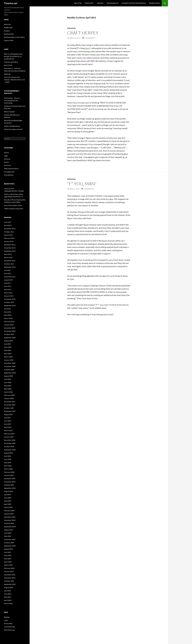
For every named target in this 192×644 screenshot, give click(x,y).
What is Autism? (10, 112)
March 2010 (8, 318)
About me (78, 3)
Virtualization (9, 175)
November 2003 (10, 539)
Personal (71, 28)
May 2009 (8, 350)
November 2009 (10, 331)
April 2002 (8, 600)
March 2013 (8, 257)
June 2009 (8, 347)
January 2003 (9, 571)
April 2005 (8, 504)
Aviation (100, 3)
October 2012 (9, 264)
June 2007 (8, 421)
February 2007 (9, 434)
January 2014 (9, 241)
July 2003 (7, 552)
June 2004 (8, 533)
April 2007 (8, 427)
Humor (7, 153)
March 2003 (8, 565)
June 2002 (8, 594)
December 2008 (10, 363)
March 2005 (8, 507)
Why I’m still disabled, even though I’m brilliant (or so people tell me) (13, 56)
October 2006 (9, 446)
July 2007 (7, 418)
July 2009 (7, 344)
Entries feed (8, 624)
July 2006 (7, 456)
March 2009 (8, 357)
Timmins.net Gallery (11, 62)
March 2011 (8, 293)
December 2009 (10, 328)
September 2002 (10, 584)
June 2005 (8, 498)
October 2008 (9, 370)
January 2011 (9, 296)
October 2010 (9, 302)
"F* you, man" (82, 184)
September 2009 (10, 338)
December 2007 (10, 402)
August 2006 (8, 453)
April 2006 (8, 466)
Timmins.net (11, 3)
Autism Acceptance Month (13, 129)
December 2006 (10, 440)
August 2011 (8, 280)
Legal (6, 156)
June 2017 (8, 222)
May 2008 (8, 386)
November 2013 (10, 248)
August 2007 (8, 414)
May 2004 (8, 536)
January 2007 (9, 437)
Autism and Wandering (12, 126)
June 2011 (8, 286)
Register (7, 617)
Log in (6, 620)
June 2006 (8, 459)
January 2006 (9, 475)
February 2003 (9, 568)
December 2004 (10, 517)
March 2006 (8, 469)
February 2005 (9, 511)
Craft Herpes (83, 33)
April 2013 (8, 254)
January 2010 (9, 325)
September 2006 (10, 450)
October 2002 (9, 581)
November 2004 (10, 520)
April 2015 (8, 225)
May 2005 (8, 501)
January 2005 (9, 514)
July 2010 (7, 309)
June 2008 (8, 382)
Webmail (7, 74)
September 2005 (10, 488)
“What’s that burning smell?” (14, 209)
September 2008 (10, 373)
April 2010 (8, 315)
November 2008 (10, 366)
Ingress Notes (155, 3)
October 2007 (9, 408)
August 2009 (8, 341)
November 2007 (10, 405)
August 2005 (8, 491)
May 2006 (8, 463)
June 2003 (8, 555)
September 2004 (10, 527)
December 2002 (10, 575)
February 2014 (9, 238)
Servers (7, 162)
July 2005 (7, 495)
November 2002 (10, 578)
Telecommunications (11, 169)
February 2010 (9, 322)
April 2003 (8, 562)
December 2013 (10, 245)
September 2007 (10, 411)
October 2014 (9, 232)
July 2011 (7, 283)
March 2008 (8, 392)
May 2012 (8, 273)
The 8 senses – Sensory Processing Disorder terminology (12, 100)
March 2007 (8, 430)
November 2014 (10, 229)
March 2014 (8, 235)
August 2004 (8, 530)
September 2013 (10, 251)
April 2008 (8, 389)
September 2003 (10, 546)
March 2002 (8, 603)
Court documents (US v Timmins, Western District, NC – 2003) (15, 80)
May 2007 (8, 424)
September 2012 (10, 267)
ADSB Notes (89, 3)
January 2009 (9, 360)
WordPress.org (9, 630)
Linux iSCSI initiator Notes (13, 205)
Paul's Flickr (8, 65)
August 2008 (8, 376)
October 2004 (9, 523)
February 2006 (9, 472)
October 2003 (9, 543)
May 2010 (8, 312)
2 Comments (90, 38)
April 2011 (8, 289)
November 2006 (10, 443)
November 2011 (10, 277)
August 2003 (8, 549)
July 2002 (7, 591)
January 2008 (9, 398)
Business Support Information (134, 3)
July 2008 (7, 379)
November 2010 (10, 299)
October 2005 (9, 485)
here (87, 48)
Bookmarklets (113, 3)
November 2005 (10, 482)
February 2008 (9, 395)
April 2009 (8, 354)
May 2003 (8, 559)
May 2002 (8, 597)
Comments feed (9, 627)
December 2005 (10, 479)
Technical (7, 165)
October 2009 (9, 334)
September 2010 (10, 306)
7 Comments (89, 189)
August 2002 (8, 587)
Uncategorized (9, 172)
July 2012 (7, 270)
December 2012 (10, 261)
